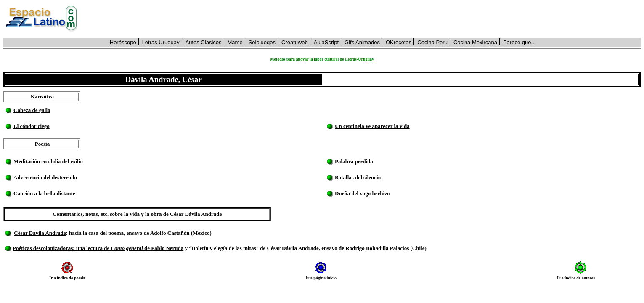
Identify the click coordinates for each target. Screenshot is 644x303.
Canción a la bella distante (44, 193)
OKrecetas (399, 42)
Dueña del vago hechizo (362, 193)
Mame (235, 42)
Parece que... (519, 42)
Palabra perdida (354, 161)
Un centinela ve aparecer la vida (372, 126)
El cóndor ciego (32, 126)
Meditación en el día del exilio (48, 161)
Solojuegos (262, 42)
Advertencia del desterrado (45, 177)
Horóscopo (123, 42)
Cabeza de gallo (32, 110)
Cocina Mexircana (475, 42)
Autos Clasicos (204, 42)
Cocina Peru (432, 42)
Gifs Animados (362, 42)
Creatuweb (295, 42)
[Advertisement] (364, 19)
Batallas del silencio (358, 177)
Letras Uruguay (161, 42)
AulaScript (326, 42)
